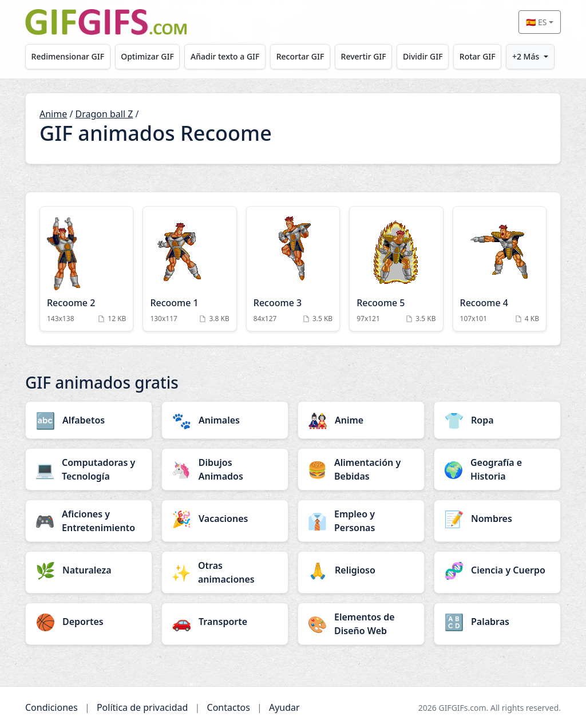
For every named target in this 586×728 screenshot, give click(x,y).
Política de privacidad (142, 707)
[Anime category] (361, 420)
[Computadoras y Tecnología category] (89, 469)
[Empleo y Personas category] (361, 521)
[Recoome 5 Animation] (396, 268)
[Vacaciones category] (225, 519)
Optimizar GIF (147, 56)
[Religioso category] (361, 570)
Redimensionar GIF (68, 56)
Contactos (229, 707)
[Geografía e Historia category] (497, 469)
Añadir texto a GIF (225, 56)
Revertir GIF (364, 56)
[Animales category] (225, 420)
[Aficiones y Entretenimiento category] (89, 521)
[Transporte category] (225, 622)
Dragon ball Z (104, 114)
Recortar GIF (300, 56)
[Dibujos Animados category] (225, 469)
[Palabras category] (497, 622)
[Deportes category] (89, 622)
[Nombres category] (497, 519)
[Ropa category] (497, 420)
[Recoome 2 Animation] (86, 268)
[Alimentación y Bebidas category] (361, 469)
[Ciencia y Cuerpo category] (497, 570)
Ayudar (284, 707)
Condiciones (52, 707)
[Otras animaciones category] (225, 572)
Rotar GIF (478, 56)
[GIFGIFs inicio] (106, 22)
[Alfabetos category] (89, 420)
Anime (53, 114)
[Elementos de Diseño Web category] (361, 624)
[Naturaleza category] (89, 570)
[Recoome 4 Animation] (500, 268)
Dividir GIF (423, 56)
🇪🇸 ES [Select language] (536, 22)
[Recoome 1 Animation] (189, 268)
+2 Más (526, 56)
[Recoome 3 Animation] (293, 268)
